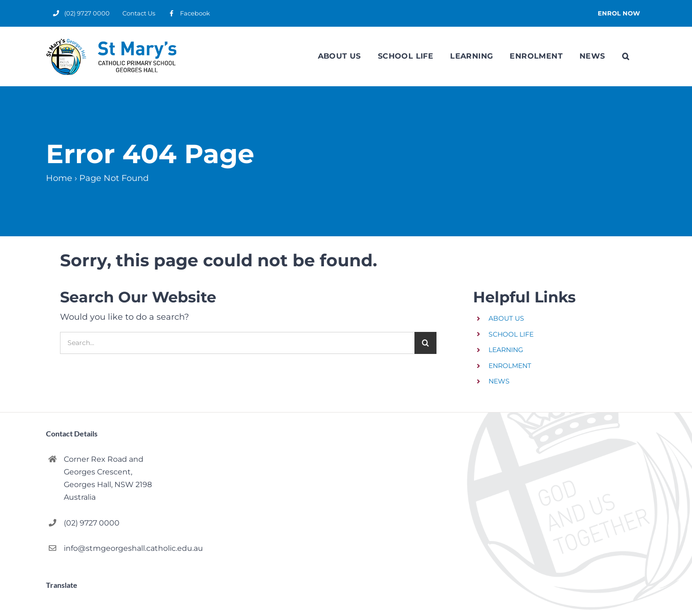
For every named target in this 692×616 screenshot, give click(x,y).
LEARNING (506, 350)
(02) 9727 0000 (92, 523)
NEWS (499, 381)
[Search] (425, 343)
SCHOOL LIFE (511, 334)
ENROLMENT (510, 366)
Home (59, 178)
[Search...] (237, 343)
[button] (626, 56)
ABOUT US (506, 318)
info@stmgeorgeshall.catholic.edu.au (124, 548)
